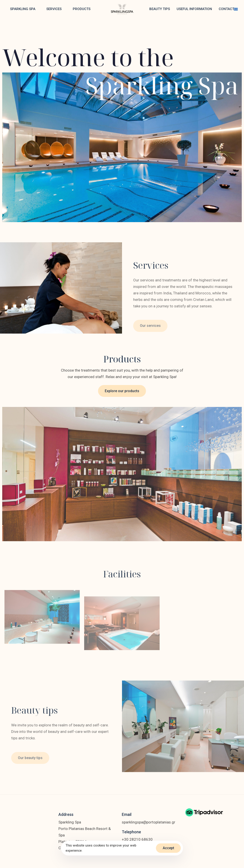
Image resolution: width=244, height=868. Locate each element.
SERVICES (54, 9)
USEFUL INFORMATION (194, 9)
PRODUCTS (82, 9)
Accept (168, 848)
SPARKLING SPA (23, 9)
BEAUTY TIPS (160, 9)
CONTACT (226, 9)
